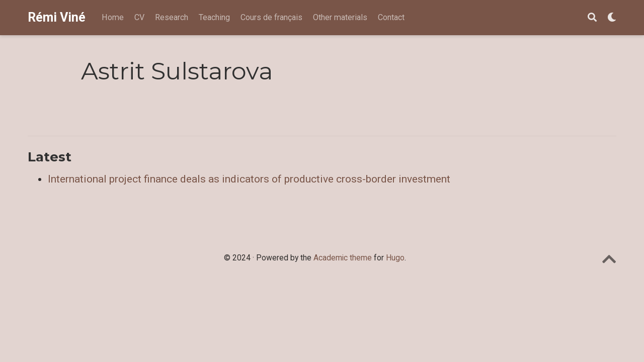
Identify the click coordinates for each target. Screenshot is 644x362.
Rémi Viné (57, 17)
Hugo (395, 258)
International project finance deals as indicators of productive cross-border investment (249, 179)
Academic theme (343, 258)
